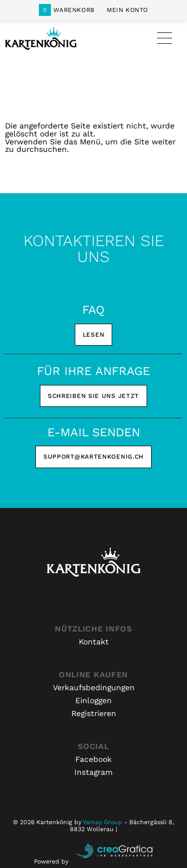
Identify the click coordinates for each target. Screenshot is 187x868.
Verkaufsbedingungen (94, 687)
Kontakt (94, 642)
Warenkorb (67, 10)
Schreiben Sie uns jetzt (93, 396)
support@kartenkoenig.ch (93, 457)
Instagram (93, 772)
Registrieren (94, 713)
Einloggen (93, 700)
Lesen (94, 335)
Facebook (93, 759)
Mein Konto (127, 10)
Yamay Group (102, 822)
